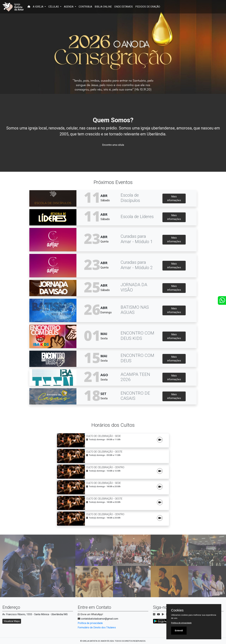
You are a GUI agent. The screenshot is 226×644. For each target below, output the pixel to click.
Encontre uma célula (113, 145)
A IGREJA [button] (38, 7)
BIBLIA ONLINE (103, 7)
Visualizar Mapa (12, 621)
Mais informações (174, 198)
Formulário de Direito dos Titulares (97, 627)
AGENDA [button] (69, 7)
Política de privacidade (90, 623)
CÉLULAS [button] (54, 7)
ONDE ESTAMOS (124, 7)
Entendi (179, 631)
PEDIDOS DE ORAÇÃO (148, 7)
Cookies (177, 610)
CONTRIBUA (85, 7)
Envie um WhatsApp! (90, 614)
